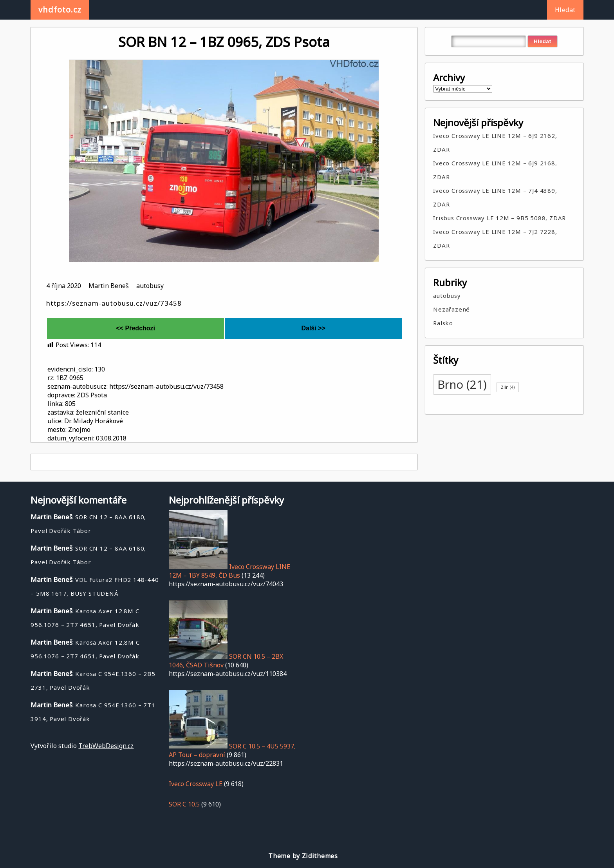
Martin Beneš (109, 286)
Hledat (565, 10)
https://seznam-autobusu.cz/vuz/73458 (114, 303)
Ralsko (443, 323)
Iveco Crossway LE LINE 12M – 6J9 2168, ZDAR (495, 170)
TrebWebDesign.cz (106, 746)
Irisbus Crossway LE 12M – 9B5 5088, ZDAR (499, 218)
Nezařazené (451, 309)
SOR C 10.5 (184, 804)
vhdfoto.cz (60, 10)
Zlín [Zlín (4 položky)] (508, 387)
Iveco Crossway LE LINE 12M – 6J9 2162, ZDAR (495, 142)
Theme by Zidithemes (303, 856)
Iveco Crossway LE (196, 784)
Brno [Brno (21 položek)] (462, 384)
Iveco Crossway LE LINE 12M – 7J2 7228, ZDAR (495, 238)
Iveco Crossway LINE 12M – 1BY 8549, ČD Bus (229, 571)
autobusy (150, 286)
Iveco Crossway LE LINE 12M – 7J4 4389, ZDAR (495, 197)
